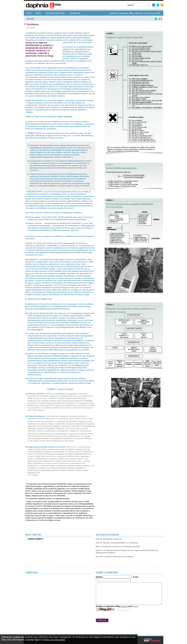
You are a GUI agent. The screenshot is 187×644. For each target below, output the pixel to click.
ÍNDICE (39, 13)
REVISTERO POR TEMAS (55, 13)
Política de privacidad (54, 640)
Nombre (99, 577)
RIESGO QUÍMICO (36, 539)
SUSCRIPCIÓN (75, 13)
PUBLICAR (102, 620)
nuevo (136, 606)
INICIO (29, 13)
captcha (124, 606)
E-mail (136, 577)
